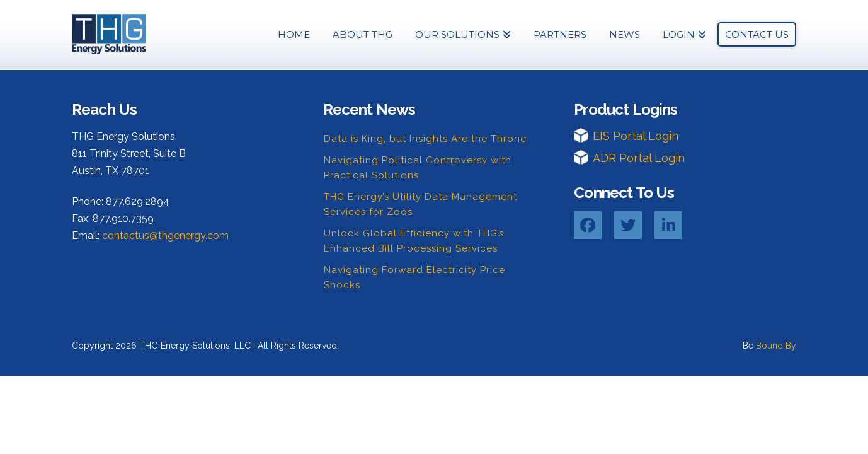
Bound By (776, 346)
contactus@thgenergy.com (165, 236)
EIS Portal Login (636, 136)
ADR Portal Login (639, 158)
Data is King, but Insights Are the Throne (425, 139)
